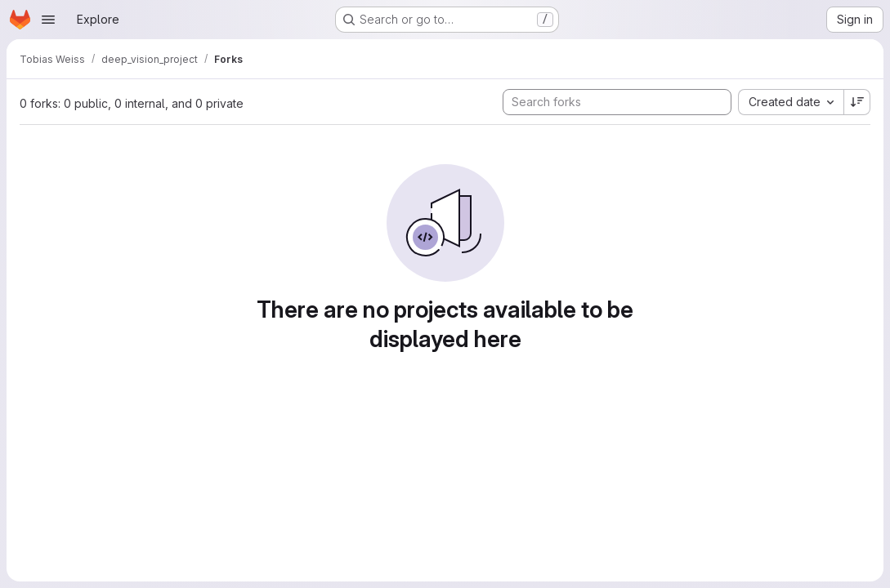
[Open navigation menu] (48, 20)
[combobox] (791, 102)
